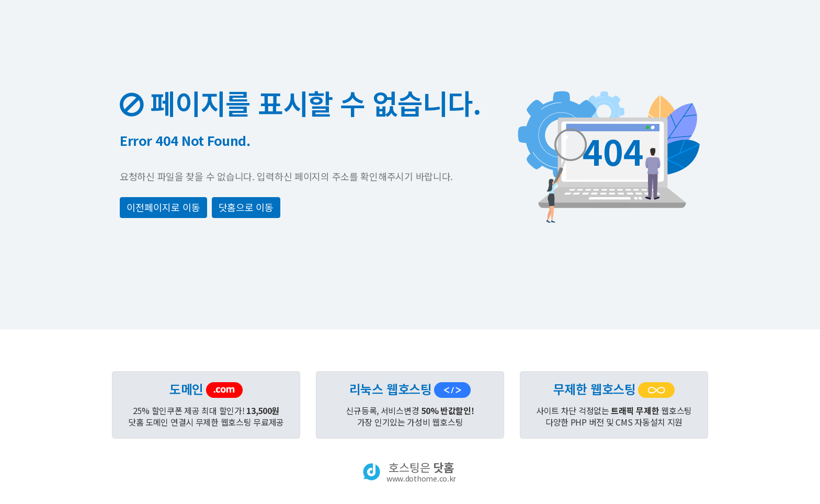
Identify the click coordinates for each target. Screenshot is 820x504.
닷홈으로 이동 (246, 207)
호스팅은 (421, 472)
